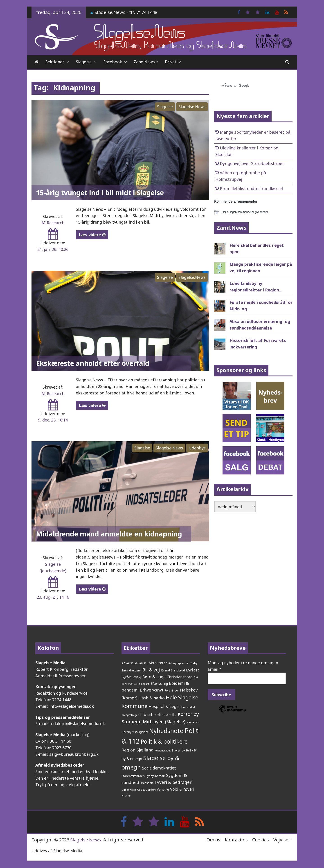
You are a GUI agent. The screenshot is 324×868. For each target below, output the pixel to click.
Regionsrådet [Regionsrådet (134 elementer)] (163, 750)
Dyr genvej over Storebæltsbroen (252, 163)
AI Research (53, 223)
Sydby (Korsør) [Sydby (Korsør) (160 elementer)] (155, 776)
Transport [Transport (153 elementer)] (147, 783)
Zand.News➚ (146, 62)
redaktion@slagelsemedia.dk (77, 724)
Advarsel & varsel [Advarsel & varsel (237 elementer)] (134, 663)
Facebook (113, 62)
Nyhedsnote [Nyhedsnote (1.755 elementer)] (166, 731)
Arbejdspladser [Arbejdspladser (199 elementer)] (179, 663)
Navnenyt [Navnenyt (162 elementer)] (192, 722)
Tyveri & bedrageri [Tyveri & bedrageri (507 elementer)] (173, 782)
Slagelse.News (192, 107)
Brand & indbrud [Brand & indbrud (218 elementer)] (173, 670)
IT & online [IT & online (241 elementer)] (148, 715)
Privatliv (173, 62)
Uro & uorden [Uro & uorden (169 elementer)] (146, 790)
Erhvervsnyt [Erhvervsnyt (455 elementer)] (152, 690)
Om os (213, 840)
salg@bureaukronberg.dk (74, 754)
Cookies (261, 840)
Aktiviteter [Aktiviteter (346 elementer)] (158, 663)
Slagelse (84, 62)
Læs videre (92, 235)
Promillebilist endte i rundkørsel (251, 188)
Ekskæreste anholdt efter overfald (93, 363)
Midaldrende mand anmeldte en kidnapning (109, 534)
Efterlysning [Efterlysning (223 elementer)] (159, 684)
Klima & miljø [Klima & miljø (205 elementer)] (167, 715)
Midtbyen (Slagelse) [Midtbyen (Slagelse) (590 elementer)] (164, 721)
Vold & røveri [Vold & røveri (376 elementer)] (182, 789)
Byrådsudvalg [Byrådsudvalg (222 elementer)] (131, 677)
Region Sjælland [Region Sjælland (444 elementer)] (137, 750)
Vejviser (282, 840)
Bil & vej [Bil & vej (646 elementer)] (151, 670)
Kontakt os (236, 840)
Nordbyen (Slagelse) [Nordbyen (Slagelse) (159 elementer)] (135, 732)
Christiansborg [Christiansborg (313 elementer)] (180, 677)
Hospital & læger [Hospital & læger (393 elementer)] (164, 706)
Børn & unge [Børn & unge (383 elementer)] (154, 677)
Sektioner (55, 62)
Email (215, 669)
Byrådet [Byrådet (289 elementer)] (192, 670)
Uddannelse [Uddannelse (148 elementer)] (129, 790)
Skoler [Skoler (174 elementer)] (176, 750)
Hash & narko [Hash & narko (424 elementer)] (152, 698)
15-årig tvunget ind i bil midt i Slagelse (100, 193)
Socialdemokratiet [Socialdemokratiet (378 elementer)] (159, 768)
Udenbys (197, 448)
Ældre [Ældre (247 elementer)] (126, 796)
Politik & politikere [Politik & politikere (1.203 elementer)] (164, 741)
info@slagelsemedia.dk (72, 706)
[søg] (248, 86)
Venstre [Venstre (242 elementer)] (163, 789)
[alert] (253, 212)
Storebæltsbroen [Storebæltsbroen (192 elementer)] (133, 776)
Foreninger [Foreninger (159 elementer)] (172, 691)
